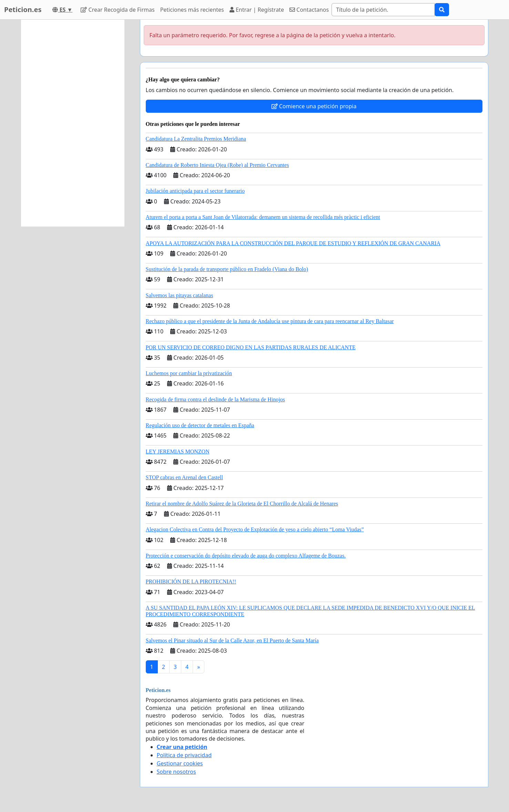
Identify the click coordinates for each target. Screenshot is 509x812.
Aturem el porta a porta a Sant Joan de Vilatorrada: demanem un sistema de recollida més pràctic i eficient (263, 217)
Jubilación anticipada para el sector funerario (195, 191)
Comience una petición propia (314, 106)
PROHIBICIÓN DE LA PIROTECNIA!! (191, 582)
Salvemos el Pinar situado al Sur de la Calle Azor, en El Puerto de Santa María (232, 640)
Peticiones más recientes (192, 10)
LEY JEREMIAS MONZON (178, 452)
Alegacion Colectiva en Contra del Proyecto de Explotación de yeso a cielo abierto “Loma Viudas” (255, 529)
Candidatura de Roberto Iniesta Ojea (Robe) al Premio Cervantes (217, 165)
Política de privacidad (184, 755)
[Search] (383, 10)
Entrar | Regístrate (257, 10)
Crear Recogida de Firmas (118, 10)
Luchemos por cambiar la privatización (189, 373)
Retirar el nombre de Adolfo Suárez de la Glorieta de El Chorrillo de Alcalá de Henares (242, 504)
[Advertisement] (73, 123)
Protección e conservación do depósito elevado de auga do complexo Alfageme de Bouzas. (246, 556)
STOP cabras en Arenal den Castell (184, 477)
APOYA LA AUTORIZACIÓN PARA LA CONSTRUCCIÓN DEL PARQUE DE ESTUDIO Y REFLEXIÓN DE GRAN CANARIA (293, 243)
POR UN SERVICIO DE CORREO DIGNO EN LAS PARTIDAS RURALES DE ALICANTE (251, 347)
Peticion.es (23, 9)
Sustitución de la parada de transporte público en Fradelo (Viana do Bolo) (227, 269)
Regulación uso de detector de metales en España (200, 425)
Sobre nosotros (176, 772)
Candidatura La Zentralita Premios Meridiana (196, 139)
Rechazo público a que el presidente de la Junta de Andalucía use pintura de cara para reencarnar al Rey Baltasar (270, 321)
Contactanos (309, 10)
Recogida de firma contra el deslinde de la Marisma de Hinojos (215, 399)
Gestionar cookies (180, 763)
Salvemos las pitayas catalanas (180, 295)
